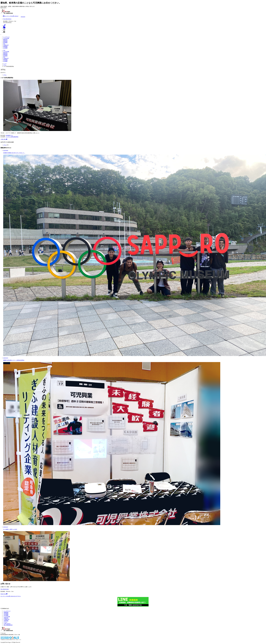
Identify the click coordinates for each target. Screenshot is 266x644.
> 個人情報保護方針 (8, 625)
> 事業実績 (6, 612)
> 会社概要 (6, 615)
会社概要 (5, 48)
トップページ (6, 37)
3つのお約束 (6, 38)
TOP (4, 50)
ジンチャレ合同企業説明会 (12, 137)
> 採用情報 (6, 621)
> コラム (5, 622)
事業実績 (5, 41)
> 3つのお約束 (7, 617)
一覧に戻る (4, 139)
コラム (5, 75)
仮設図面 (5, 43)
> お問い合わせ (7, 624)
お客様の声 (6, 45)
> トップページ (7, 611)
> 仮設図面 (6, 614)
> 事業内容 (6, 618)
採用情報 (5, 47)
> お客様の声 (6, 619)
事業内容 (5, 40)
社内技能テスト (9, 135)
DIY (4, 44)
